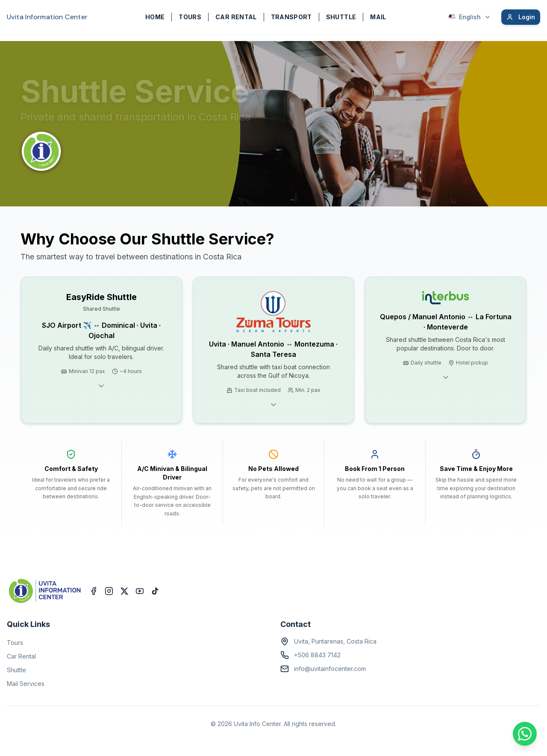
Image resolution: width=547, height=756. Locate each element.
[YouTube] (140, 591)
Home (155, 17)
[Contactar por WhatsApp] (525, 734)
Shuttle (341, 17)
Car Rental (236, 17)
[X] (124, 591)
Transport (291, 17)
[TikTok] (155, 591)
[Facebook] (94, 591)
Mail (378, 17)
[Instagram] (109, 591)
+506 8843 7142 (317, 655)
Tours (190, 17)
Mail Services (26, 684)
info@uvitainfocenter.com (330, 669)
